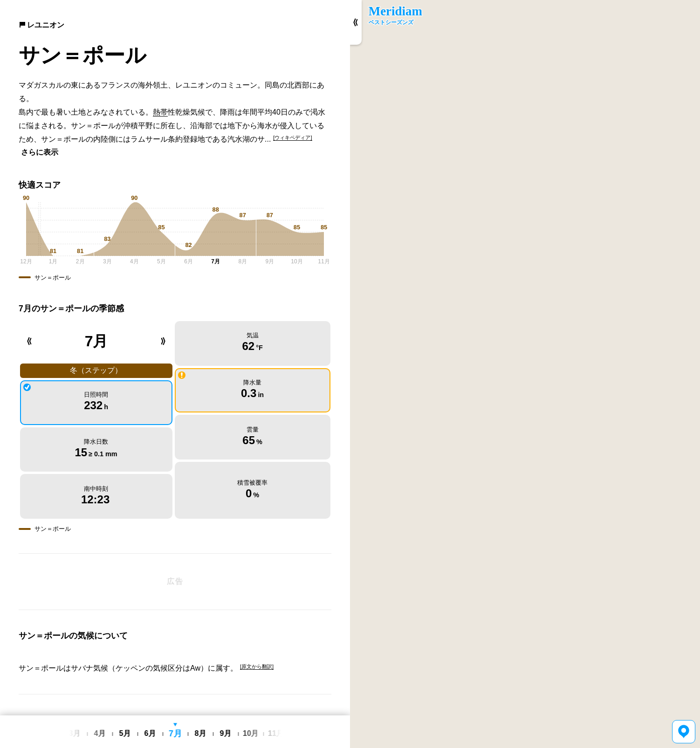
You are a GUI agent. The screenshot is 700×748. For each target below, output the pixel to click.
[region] (525, 374)
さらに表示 (40, 152)
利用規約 (197, 709)
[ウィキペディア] (292, 137)
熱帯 (160, 112)
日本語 (173, 709)
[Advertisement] (175, 535)
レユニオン (41, 25)
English (151, 709)
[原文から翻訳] (257, 619)
